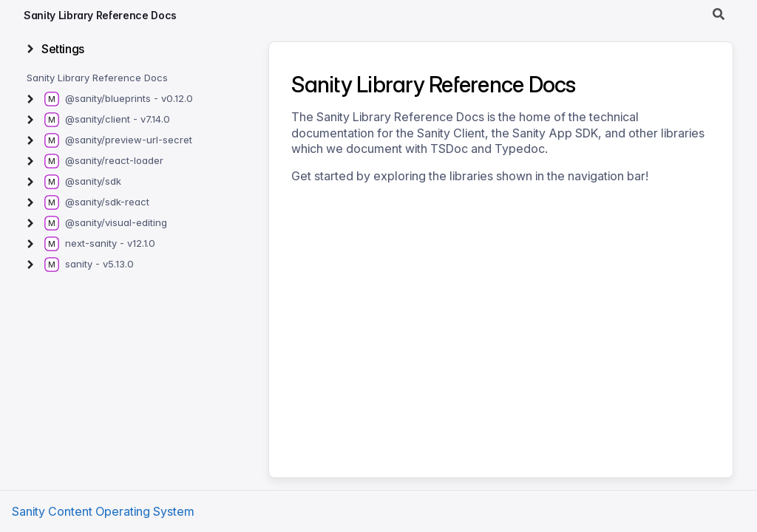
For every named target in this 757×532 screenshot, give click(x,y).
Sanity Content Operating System (103, 511)
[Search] (719, 15)
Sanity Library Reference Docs (100, 15)
